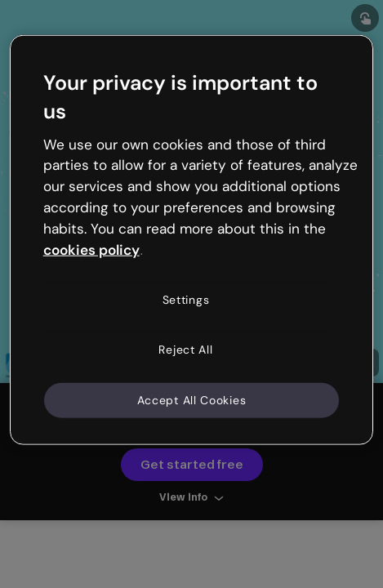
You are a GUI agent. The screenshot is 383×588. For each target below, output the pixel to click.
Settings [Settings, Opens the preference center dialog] (186, 299)
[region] (192, 240)
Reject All (185, 350)
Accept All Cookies (192, 399)
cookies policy (91, 249)
